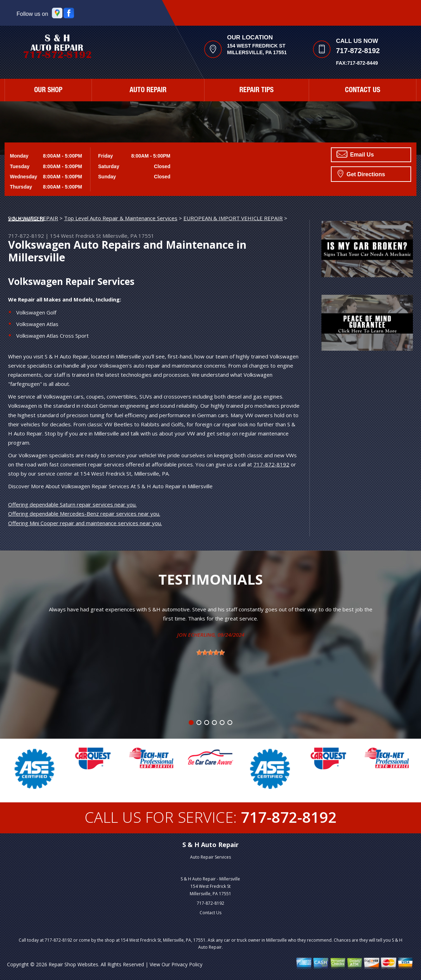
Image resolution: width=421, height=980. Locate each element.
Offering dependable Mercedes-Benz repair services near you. (84, 514)
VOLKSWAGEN (26, 218)
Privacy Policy (187, 964)
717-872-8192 (358, 51)
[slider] (210, 653)
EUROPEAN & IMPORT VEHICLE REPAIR (233, 218)
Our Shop (48, 91)
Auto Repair (148, 91)
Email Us (355, 154)
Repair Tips (256, 91)
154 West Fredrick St (76, 236)
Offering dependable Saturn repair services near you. (72, 504)
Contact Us (363, 91)
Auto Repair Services (210, 857)
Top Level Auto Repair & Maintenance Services (121, 218)
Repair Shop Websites (73, 964)
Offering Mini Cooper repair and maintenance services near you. (85, 523)
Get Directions (361, 173)
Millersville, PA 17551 (128, 236)
